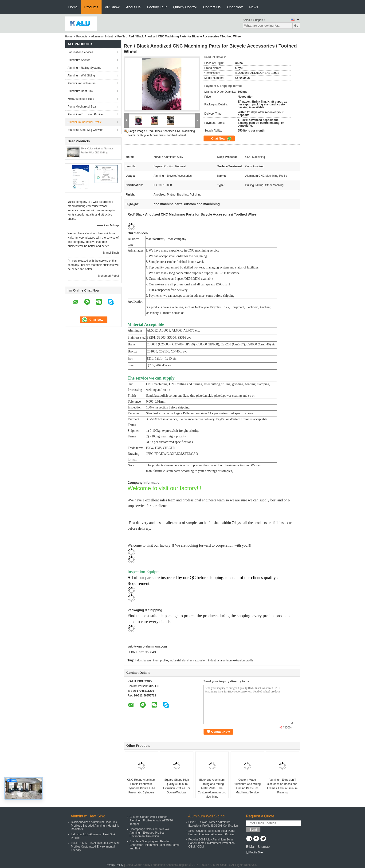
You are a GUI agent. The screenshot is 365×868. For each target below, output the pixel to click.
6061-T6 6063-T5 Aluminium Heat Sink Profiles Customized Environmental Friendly (95, 847)
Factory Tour (157, 7)
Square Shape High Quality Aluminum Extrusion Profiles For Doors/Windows (177, 786)
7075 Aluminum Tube (81, 99)
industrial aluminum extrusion (188, 660)
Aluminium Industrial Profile (108, 36)
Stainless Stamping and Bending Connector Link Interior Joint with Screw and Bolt (155, 845)
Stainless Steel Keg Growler (85, 130)
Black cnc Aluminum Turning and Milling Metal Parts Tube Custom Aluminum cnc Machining (212, 788)
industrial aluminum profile (151, 660)
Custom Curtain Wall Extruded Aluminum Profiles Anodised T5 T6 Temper (151, 820)
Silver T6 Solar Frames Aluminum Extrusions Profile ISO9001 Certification (213, 824)
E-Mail (251, 847)
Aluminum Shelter (79, 60)
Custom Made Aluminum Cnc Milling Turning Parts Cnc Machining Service (247, 786)
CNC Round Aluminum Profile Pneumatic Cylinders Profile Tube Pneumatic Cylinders (141, 786)
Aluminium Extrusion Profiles (86, 114)
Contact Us (212, 7)
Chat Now (235, 7)
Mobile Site (254, 852)
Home (73, 7)
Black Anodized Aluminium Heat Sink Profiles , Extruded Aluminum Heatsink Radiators (95, 826)
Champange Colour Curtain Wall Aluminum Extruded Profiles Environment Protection (150, 833)
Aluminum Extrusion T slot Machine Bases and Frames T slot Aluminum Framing (282, 786)
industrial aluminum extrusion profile (231, 660)
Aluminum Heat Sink (80, 91)
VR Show (112, 7)
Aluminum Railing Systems (84, 68)
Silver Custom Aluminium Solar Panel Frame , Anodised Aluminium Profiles (212, 833)
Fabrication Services (80, 52)
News (254, 7)
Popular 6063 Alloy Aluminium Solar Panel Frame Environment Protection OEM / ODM (212, 843)
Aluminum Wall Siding (81, 76)
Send (253, 830)
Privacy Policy (115, 865)
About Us (133, 7)
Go (296, 26)
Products (91, 7)
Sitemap (264, 847)
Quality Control (185, 7)
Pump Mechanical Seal (82, 107)
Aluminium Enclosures (82, 83)
